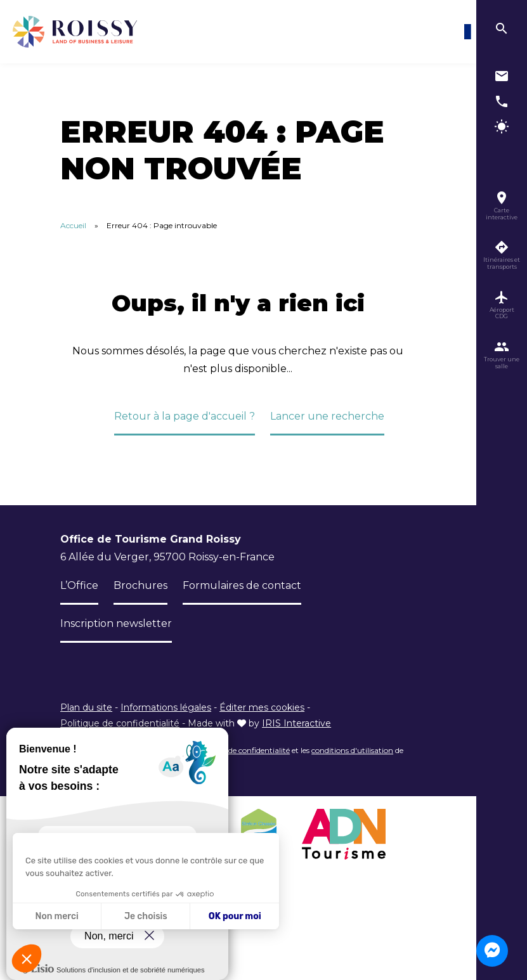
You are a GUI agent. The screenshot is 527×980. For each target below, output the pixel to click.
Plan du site (86, 707)
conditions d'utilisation (352, 750)
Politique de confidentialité (120, 723)
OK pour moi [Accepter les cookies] (235, 916)
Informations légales (166, 707)
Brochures (140, 585)
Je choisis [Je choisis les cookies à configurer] (146, 916)
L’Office (79, 585)
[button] (27, 958)
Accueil (73, 225)
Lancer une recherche (327, 416)
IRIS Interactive (296, 723)
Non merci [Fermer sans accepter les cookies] (56, 916)
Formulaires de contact (242, 585)
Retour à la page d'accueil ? (185, 416)
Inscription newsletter (116, 623)
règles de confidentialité (248, 750)
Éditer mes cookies (262, 707)
